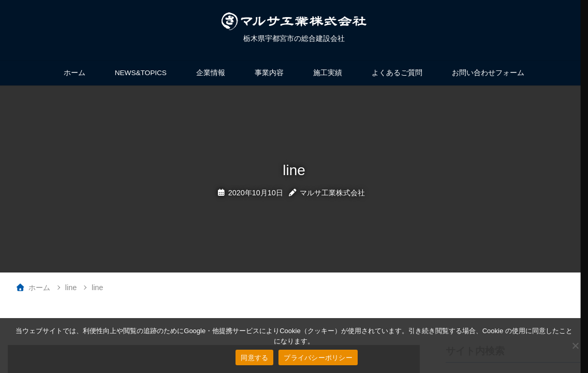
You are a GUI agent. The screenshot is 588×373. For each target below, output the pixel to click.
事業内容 (269, 73)
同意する (254, 358)
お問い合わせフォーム (488, 73)
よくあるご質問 (397, 73)
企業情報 (211, 73)
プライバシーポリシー (318, 358)
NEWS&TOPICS (141, 73)
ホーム (75, 73)
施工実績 (328, 73)
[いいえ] (575, 346)
